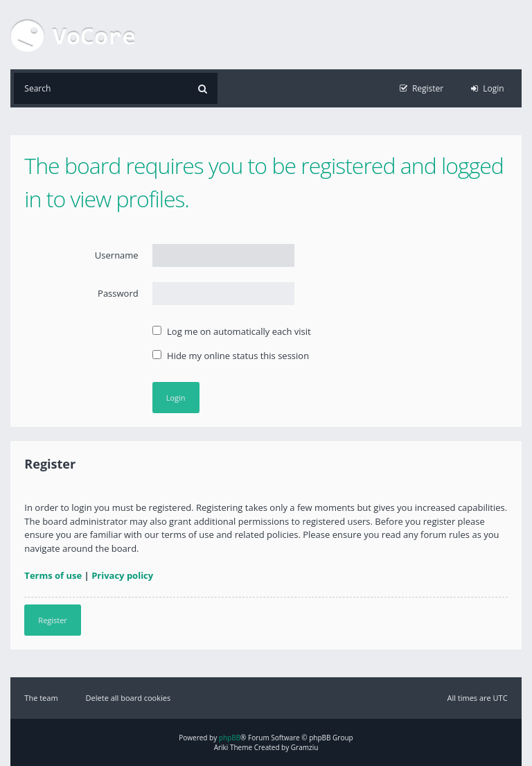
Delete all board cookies (128, 698)
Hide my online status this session (231, 356)
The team (41, 698)
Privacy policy (122, 575)
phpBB (230, 738)
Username (117, 255)
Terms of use (53, 575)
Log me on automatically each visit (232, 331)
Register (53, 620)
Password (118, 293)
